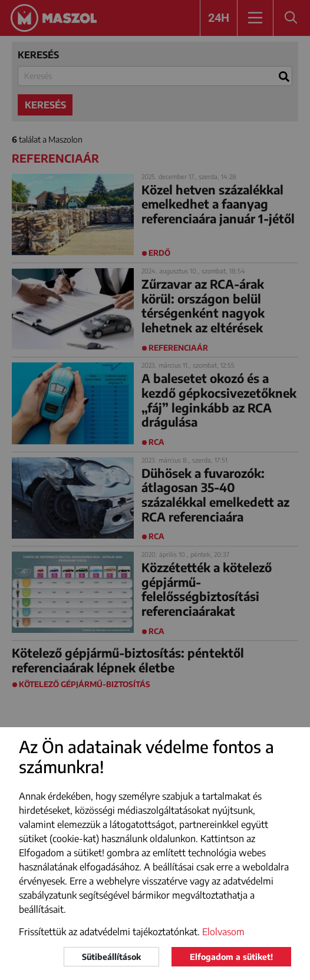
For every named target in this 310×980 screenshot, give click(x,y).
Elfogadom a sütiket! (231, 957)
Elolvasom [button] (223, 932)
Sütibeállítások (111, 957)
